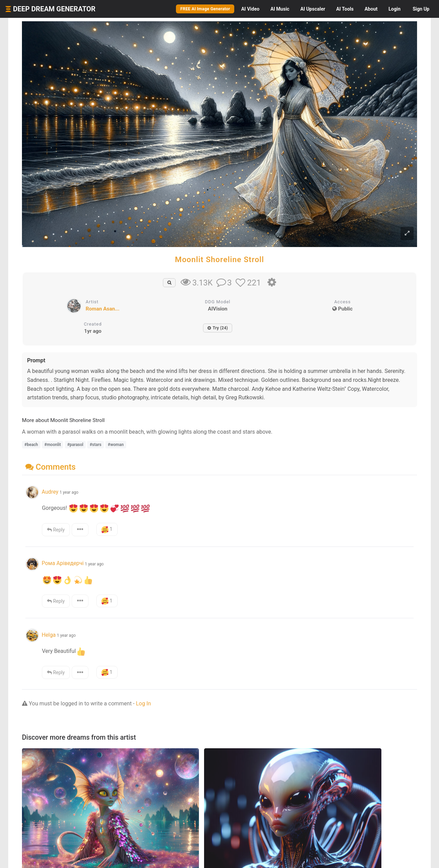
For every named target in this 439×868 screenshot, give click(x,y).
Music (280, 9)
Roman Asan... (103, 309)
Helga (49, 635)
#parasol (75, 445)
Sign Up (421, 9)
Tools (345, 9)
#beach (31, 445)
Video (250, 9)
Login (395, 9)
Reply (56, 530)
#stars (95, 445)
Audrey (50, 492)
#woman (116, 445)
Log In (143, 703)
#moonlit (52, 445)
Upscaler (313, 9)
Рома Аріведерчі (62, 563)
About (371, 9)
